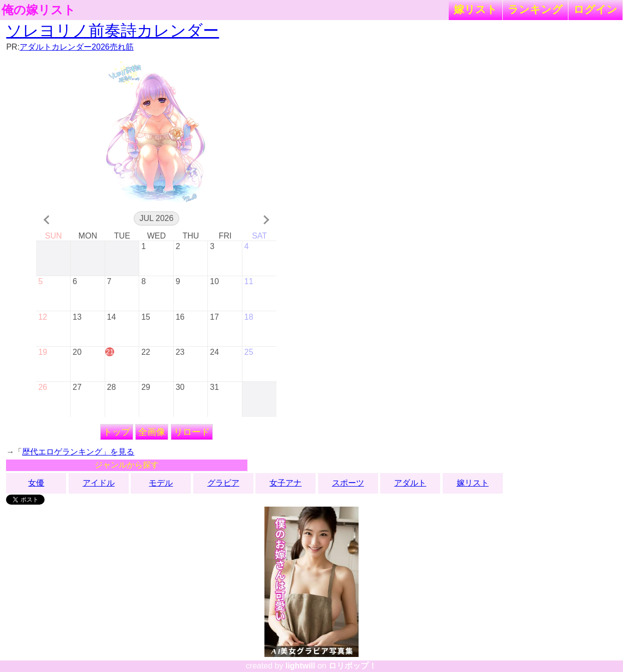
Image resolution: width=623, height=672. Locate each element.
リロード (192, 432)
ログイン (595, 9)
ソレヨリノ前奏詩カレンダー (112, 31)
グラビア (223, 483)
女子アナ (285, 483)
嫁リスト (476, 9)
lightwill (300, 666)
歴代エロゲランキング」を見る (78, 452)
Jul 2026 (156, 218)
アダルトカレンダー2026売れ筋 (77, 47)
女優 (36, 483)
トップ (117, 432)
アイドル (99, 483)
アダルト (410, 483)
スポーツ (348, 483)
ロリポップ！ (353, 666)
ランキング (535, 9)
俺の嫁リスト (39, 10)
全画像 (152, 432)
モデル (161, 483)
